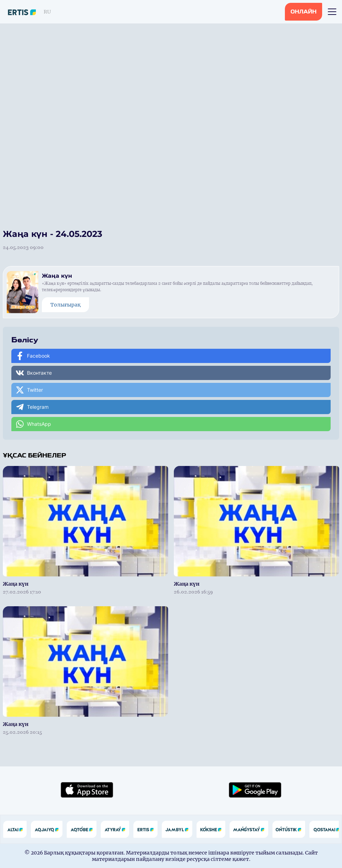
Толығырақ (65, 305)
